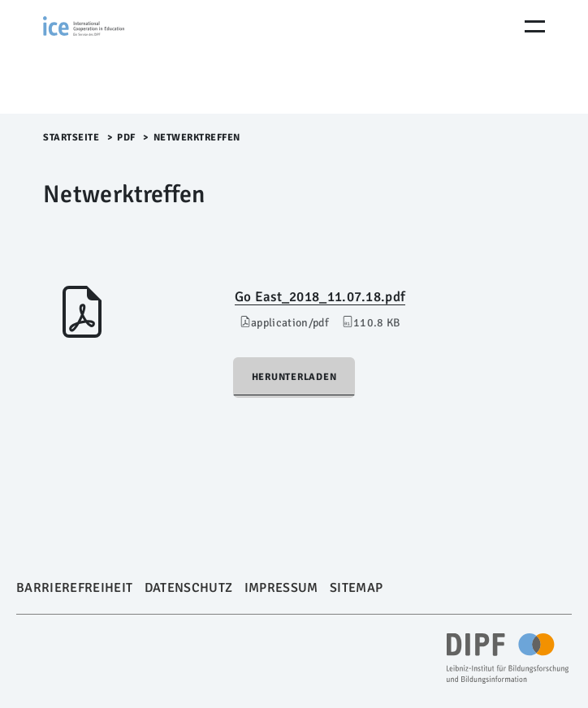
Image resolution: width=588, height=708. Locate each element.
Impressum (281, 588)
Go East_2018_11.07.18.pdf (320, 297)
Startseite (71, 138)
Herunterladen (294, 377)
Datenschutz (189, 588)
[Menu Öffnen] (535, 26)
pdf (126, 138)
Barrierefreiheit (74, 588)
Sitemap (356, 588)
